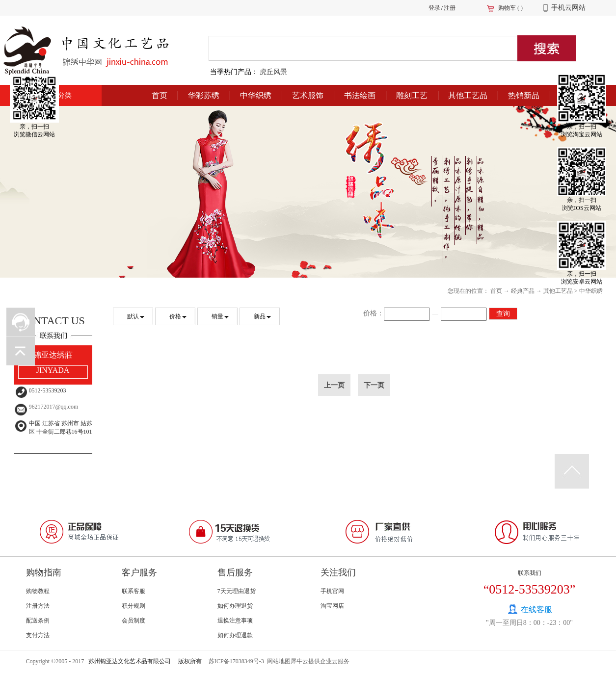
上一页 (334, 385)
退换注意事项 (235, 621)
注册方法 (38, 606)
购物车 (507, 8)
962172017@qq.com (54, 407)
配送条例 (38, 621)
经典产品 (523, 291)
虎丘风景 (273, 72)
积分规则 (134, 606)
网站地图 (277, 661)
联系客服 (134, 591)
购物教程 (38, 591)
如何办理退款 (235, 635)
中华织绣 (591, 291)
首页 (160, 95)
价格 (175, 316)
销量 (217, 316)
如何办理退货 (235, 606)
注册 (450, 8)
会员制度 (134, 621)
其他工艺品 (558, 291)
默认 (133, 316)
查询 (503, 314)
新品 (260, 316)
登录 (434, 8)
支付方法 (38, 635)
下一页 (374, 385)
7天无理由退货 (237, 591)
